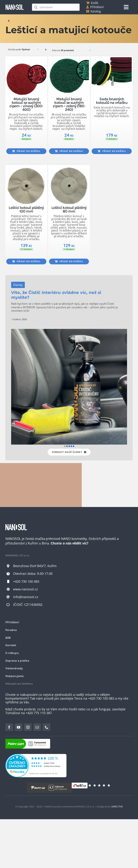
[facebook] (9, 727)
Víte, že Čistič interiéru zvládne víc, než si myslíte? (56, 295)
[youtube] (19, 727)
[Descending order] (46, 49)
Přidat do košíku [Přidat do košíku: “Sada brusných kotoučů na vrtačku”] (112, 151)
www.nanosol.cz (25, 589)
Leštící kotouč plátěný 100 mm (26, 209)
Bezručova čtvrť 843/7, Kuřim (35, 566)
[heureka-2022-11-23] (36, 756)
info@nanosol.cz (26, 597)
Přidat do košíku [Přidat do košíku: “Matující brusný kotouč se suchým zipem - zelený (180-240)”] (69, 151)
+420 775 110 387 (39, 713)
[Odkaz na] (9, 21)
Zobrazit (63, 50)
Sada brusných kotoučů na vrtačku (112, 101)
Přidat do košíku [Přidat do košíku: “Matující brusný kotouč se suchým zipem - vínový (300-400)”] (26, 151)
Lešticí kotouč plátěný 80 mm (69, 209)
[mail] (37, 727)
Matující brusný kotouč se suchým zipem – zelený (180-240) (69, 104)
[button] (65, 446)
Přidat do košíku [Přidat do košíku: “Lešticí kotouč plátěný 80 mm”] (69, 261)
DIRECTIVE (117, 806)
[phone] (47, 727)
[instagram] (28, 727)
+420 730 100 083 (26, 581)
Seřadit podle (19, 49)
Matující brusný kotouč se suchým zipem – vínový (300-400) (26, 104)
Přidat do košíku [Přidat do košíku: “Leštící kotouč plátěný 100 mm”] (26, 261)
